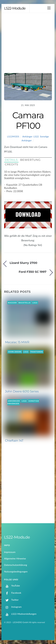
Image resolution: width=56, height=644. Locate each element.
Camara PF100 (28, 120)
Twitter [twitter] (11, 600)
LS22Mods (13, 137)
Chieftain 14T (14, 441)
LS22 (36, 136)
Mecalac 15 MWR (17, 342)
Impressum (10, 552)
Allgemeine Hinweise (15, 558)
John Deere (15, 352)
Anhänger (27, 136)
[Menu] (49, 8)
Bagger (12, 303)
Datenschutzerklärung (16, 565)
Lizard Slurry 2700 (23, 263)
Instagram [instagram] (13, 607)
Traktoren (37, 352)
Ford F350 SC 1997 (32, 272)
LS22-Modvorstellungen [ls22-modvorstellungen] (20, 614)
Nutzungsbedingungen (16, 571)
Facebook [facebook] (13, 593)
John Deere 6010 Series (22, 391)
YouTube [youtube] (12, 586)
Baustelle (25, 303)
